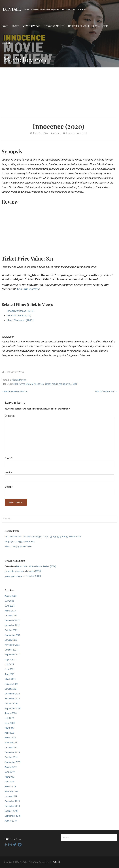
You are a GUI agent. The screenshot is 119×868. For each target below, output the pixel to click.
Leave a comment (77, 133)
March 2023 (10, 611)
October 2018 (11, 811)
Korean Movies (19, 380)
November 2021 (12, 645)
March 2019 (10, 787)
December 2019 (12, 752)
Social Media (101, 26)
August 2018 (11, 821)
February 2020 (11, 743)
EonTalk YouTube (28, 289)
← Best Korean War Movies (14, 392)
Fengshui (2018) (34, 571)
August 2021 (11, 660)
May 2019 (9, 777)
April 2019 (10, 782)
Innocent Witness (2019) (21, 311)
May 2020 (9, 728)
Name (9, 458)
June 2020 (10, 723)
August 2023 (11, 596)
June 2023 (10, 606)
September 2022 (13, 635)
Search (6, 43)
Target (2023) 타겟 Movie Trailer (20, 542)
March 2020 (10, 738)
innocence (39, 384)
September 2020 (13, 708)
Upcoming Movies (54, 26)
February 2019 (11, 791)
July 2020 (9, 718)
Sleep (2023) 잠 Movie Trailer (18, 546)
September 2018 (13, 816)
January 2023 (11, 616)
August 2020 (11, 713)
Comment (10, 416)
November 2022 (12, 625)
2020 (16, 384)
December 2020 (12, 694)
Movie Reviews (31, 26)
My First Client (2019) (19, 316)
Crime (22, 384)
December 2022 (12, 620)
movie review (65, 384)
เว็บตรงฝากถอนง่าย (14, 571)
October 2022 (11, 630)
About (15, 26)
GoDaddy (57, 862)
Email (8, 472)
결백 (75, 384)
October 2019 (11, 757)
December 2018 (12, 801)
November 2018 (12, 806)
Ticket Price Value (79, 26)
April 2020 (10, 733)
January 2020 (11, 747)
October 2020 (11, 704)
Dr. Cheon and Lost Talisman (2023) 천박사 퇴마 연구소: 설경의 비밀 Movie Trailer (43, 537)
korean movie (51, 384)
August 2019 (11, 767)
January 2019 (11, 796)
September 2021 (13, 655)
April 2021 (10, 674)
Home (5, 26)
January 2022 (11, 640)
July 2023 (9, 601)
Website (9, 487)
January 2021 (11, 689)
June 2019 (10, 772)
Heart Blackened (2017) (20, 320)
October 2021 (11, 650)
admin (57, 133)
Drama (29, 384)
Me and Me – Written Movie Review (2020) (36, 566)
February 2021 (11, 684)
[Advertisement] (59, 90)
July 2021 (9, 664)
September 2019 (13, 762)
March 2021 (10, 679)
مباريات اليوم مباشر (14, 576)
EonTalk (12, 9)
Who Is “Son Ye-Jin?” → (106, 392)
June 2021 (10, 669)
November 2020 (12, 699)
